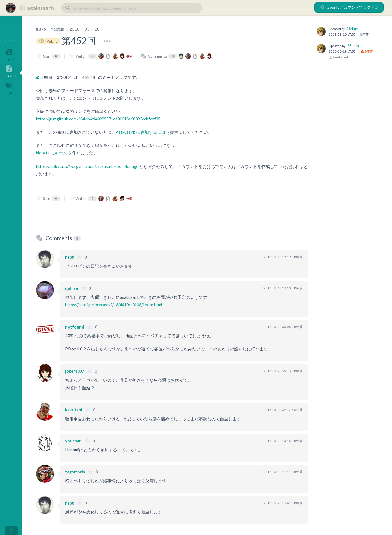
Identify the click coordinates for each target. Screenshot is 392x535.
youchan (74, 440)
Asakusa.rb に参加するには (141, 132)
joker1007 (75, 371)
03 (88, 29)
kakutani (74, 409)
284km (352, 29)
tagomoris (76, 472)
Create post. (339, 57)
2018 (75, 29)
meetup (58, 29)
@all (40, 77)
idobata (43, 153)
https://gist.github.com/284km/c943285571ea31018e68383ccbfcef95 (103, 119)
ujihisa (72, 288)
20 (98, 29)
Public (49, 41)
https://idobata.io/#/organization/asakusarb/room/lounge (90, 166)
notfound (75, 327)
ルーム (62, 153)
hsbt (70, 257)
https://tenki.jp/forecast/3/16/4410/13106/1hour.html (117, 304)
